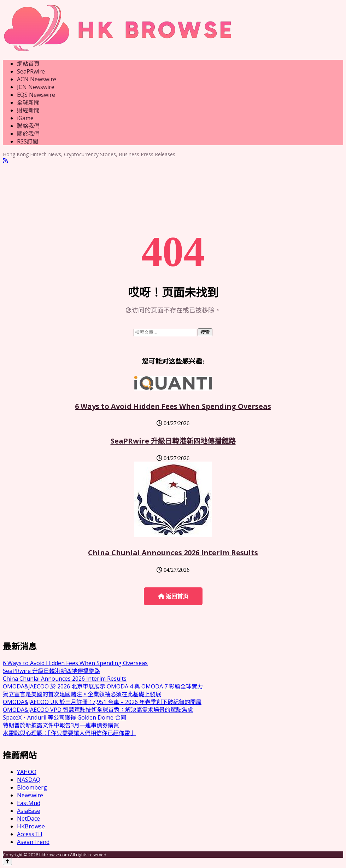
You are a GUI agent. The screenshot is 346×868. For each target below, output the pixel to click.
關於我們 (28, 134)
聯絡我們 (28, 126)
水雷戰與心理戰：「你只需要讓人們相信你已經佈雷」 (69, 733)
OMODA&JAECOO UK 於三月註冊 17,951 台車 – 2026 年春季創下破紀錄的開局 (102, 702)
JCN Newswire (36, 87)
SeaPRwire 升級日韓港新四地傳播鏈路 (173, 441)
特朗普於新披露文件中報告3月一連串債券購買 (61, 725)
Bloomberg (32, 787)
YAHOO (27, 772)
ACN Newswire (37, 79)
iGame (25, 118)
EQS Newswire (36, 95)
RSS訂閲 (28, 141)
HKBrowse (31, 826)
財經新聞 (28, 110)
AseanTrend (33, 842)
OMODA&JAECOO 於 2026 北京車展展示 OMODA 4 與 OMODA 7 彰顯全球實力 (103, 686)
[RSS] (5, 161)
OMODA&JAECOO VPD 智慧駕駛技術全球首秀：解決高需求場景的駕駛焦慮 (98, 710)
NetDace (28, 819)
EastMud (29, 803)
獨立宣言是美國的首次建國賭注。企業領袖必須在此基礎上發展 (82, 694)
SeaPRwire (31, 71)
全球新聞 (28, 102)
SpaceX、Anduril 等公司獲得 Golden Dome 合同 (64, 717)
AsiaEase (29, 811)
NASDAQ (29, 780)
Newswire (30, 795)
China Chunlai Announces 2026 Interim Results (173, 553)
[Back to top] (7, 861)
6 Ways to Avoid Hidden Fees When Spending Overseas (173, 406)
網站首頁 (28, 64)
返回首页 (173, 596)
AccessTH (30, 834)
